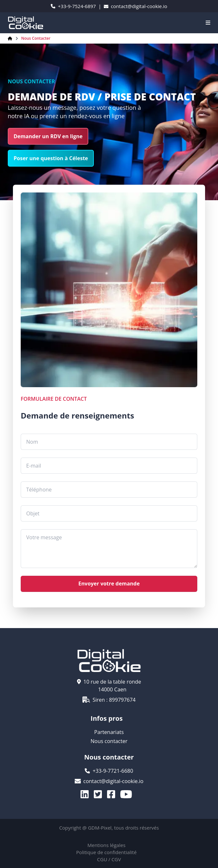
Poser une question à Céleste (51, 158)
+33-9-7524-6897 (73, 6)
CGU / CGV (109, 859)
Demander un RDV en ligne (48, 136)
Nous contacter (36, 38)
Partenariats (109, 732)
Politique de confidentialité (107, 852)
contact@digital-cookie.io (136, 6)
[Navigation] (208, 23)
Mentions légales (106, 845)
